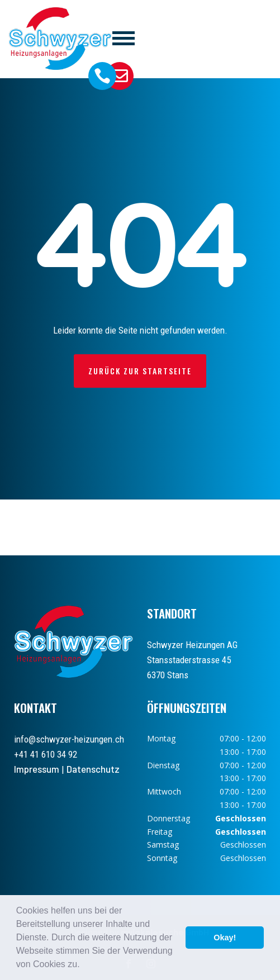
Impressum (37, 769)
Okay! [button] (225, 938)
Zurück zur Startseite (140, 371)
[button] (84, 965)
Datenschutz (93, 769)
